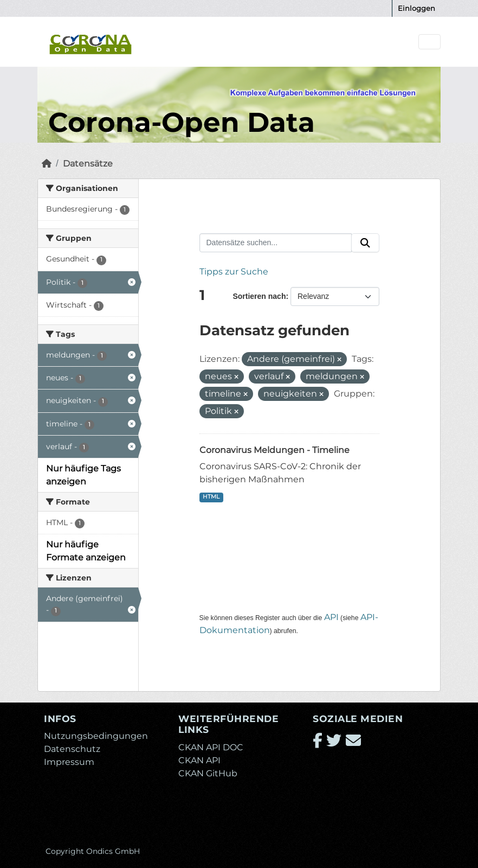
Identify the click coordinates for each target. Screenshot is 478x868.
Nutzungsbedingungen (96, 736)
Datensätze (88, 164)
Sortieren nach (259, 296)
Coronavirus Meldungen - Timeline (274, 450)
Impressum (69, 762)
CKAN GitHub (208, 773)
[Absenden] (365, 243)
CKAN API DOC (211, 747)
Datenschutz (72, 749)
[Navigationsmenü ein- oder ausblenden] (429, 42)
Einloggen (416, 8)
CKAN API (199, 760)
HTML (211, 497)
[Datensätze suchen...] (276, 243)
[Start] (47, 164)
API (331, 617)
